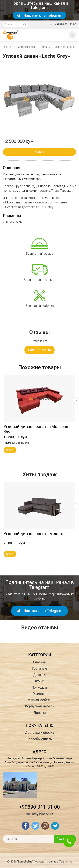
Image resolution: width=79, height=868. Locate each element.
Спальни (40, 662)
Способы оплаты (39, 739)
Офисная (39, 694)
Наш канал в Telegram (39, 15)
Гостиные (40, 669)
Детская (40, 675)
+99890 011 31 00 (65, 24)
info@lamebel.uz (39, 814)
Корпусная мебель (40, 706)
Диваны (45, 47)
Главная (8, 47)
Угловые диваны (65, 47)
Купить (40, 152)
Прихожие (39, 687)
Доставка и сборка (39, 733)
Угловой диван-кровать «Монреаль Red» (37, 429)
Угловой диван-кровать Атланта (34, 534)
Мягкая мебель (27, 47)
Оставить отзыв (39, 350)
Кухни (40, 681)
